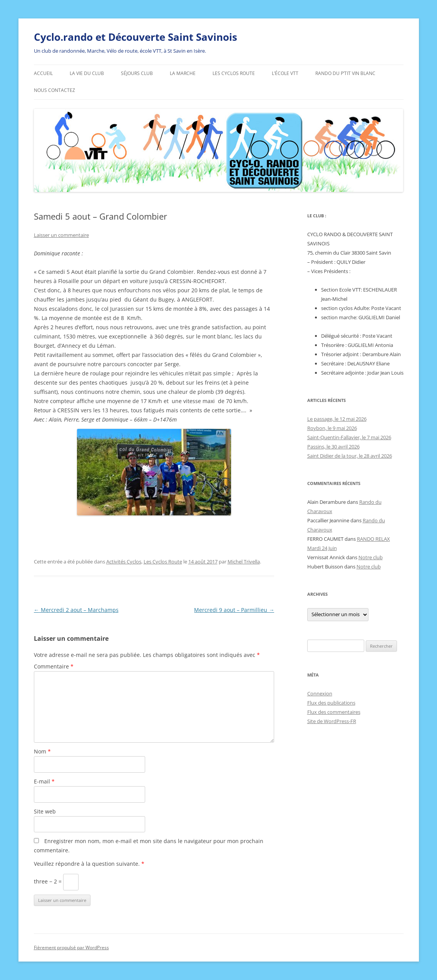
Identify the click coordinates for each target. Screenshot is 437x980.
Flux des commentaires (334, 712)
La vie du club (87, 73)
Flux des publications (331, 703)
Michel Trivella (244, 562)
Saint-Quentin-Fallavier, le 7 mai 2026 (349, 437)
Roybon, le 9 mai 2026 (332, 428)
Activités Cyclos (124, 562)
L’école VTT (285, 73)
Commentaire (54, 666)
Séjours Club (137, 73)
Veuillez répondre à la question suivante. (89, 864)
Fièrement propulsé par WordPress (71, 947)
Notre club (371, 557)
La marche (183, 73)
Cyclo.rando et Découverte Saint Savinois (136, 37)
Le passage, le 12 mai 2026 (337, 419)
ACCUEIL (43, 73)
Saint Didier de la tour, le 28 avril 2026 (350, 456)
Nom (42, 751)
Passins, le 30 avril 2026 (333, 447)
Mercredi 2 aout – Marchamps (76, 610)
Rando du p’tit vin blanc (345, 73)
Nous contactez (54, 90)
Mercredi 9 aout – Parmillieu (234, 610)
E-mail (44, 781)
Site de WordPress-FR (332, 721)
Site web (45, 811)
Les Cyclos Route (234, 73)
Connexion (320, 693)
